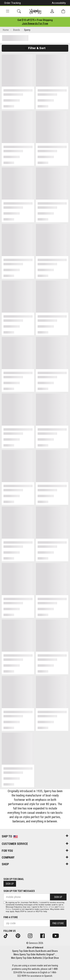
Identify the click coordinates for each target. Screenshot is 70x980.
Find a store (11, 917)
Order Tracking (12, 3)
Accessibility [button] (59, 3)
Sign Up (10, 884)
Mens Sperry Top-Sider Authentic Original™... (35, 954)
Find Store (58, 923)
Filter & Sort (35, 48)
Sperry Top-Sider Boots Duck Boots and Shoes (35, 951)
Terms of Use (49, 907)
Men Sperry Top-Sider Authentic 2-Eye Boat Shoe (35, 958)
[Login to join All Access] (35, 20)
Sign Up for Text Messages (19, 891)
